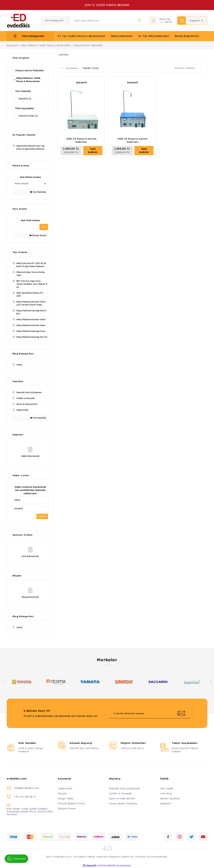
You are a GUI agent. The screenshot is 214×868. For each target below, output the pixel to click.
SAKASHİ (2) (25, 99)
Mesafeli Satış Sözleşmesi (125, 788)
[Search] (108, 21)
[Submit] (181, 713)
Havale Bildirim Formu (72, 804)
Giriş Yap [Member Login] (165, 19)
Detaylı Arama (38, 235)
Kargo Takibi (66, 799)
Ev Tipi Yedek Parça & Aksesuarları (82, 36)
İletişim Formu (67, 809)
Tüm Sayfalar (38, 418)
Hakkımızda (65, 788)
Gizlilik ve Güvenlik (120, 794)
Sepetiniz (166, 804)
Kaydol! (42, 516)
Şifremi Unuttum (170, 799)
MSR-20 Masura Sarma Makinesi (81, 140)
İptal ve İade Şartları (122, 799)
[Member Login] (153, 21)
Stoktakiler (72, 68)
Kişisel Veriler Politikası (123, 804)
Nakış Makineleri (122, 36)
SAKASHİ (82, 83)
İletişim (62, 794)
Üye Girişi (166, 794)
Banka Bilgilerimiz (187, 36)
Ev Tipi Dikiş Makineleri (154, 36)
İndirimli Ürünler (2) (28, 116)
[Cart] (192, 21)
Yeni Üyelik (167, 788)
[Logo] (18, 21)
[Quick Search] (25, 227)
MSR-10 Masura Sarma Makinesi (133, 140)
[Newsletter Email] (150, 713)
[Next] (211, 682)
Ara (44, 227)
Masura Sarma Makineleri (88, 45)
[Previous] (3, 682)
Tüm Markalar (38, 192)
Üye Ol (168, 22)
